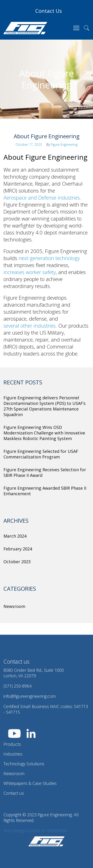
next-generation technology (49, 258)
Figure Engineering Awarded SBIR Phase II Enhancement (45, 491)
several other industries (30, 325)
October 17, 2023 (29, 144)
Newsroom (14, 606)
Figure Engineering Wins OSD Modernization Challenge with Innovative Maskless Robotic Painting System (44, 433)
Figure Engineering (64, 144)
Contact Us (49, 11)
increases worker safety (30, 272)
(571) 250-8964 (18, 686)
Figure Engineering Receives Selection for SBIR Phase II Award (45, 472)
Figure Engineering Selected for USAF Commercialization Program (41, 454)
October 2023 (17, 562)
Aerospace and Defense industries (42, 197)
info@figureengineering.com (30, 696)
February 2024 (18, 549)
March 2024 (15, 536)
